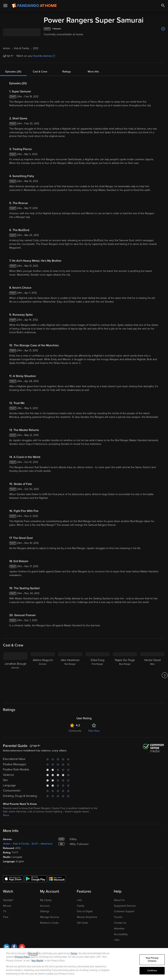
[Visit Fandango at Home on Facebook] (14, 948)
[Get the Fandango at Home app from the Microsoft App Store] (57, 879)
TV (5, 911)
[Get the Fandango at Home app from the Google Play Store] (36, 879)
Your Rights (37, 961)
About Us (119, 900)
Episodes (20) (13, 72)
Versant (33, 953)
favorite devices (44, 56)
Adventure (47, 844)
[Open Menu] (5, 6)
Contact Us (120, 923)
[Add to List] (163, 29)
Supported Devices (125, 906)
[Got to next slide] (165, 675)
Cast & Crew (40, 72)
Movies (7, 906)
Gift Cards (82, 923)
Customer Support (124, 911)
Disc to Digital (85, 911)
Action (7, 844)
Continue (152, 971)
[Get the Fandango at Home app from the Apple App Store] (13, 879)
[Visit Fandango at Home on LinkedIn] (6, 948)
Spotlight (8, 900)
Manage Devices (50, 917)
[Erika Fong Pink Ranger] (98, 675)
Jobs (117, 940)
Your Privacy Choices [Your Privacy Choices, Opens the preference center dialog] (152, 960)
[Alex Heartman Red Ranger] (70, 675)
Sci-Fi (35, 844)
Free (6, 917)
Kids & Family (21, 844)
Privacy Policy (22, 957)
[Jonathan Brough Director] (15, 675)
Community (75, 731)
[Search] (163, 6)
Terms (74, 953)
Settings (45, 911)
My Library (46, 900)
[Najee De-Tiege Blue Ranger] (125, 675)
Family (81, 906)
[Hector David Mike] (152, 675)
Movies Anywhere (87, 917)
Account (45, 906)
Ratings (67, 72)
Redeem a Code (49, 923)
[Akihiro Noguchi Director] (43, 675)
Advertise (119, 929)
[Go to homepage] (34, 6)
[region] (84, 964)
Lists (79, 900)
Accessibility (121, 934)
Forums (118, 917)
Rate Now (94, 731)
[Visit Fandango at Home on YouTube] (22, 948)
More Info (93, 72)
